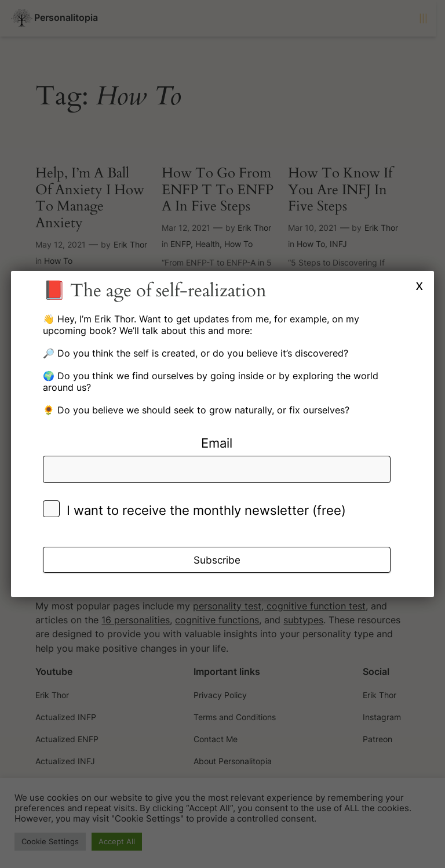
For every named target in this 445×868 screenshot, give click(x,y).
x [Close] (420, 285)
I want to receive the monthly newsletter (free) (206, 510)
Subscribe (217, 560)
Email (217, 443)
